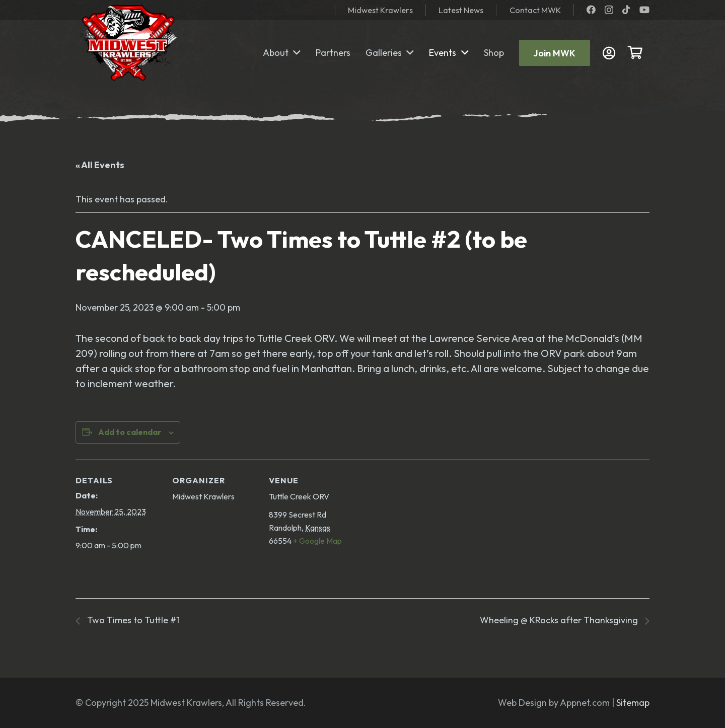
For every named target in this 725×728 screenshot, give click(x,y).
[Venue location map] (419, 529)
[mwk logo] (126, 43)
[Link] (611, 53)
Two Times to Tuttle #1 (132, 620)
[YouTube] (644, 10)
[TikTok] (626, 10)
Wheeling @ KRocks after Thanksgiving (560, 620)
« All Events (100, 165)
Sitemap (633, 703)
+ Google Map (317, 541)
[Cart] (635, 53)
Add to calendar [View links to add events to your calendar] (130, 432)
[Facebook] (591, 10)
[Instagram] (609, 10)
